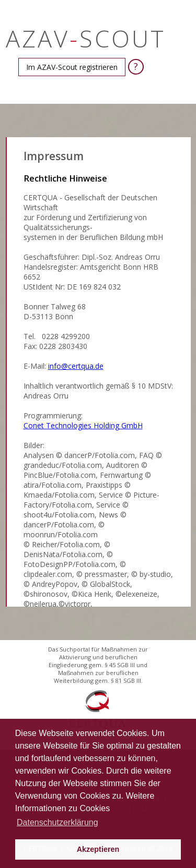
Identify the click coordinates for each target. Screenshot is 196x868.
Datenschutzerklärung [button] (57, 822)
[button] (72, 67)
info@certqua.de (76, 366)
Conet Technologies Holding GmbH (83, 425)
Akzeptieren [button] (98, 849)
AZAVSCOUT (86, 38)
